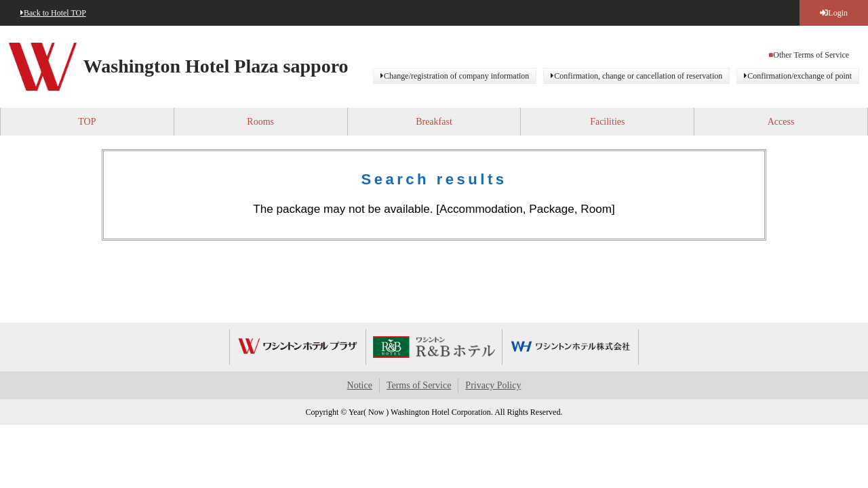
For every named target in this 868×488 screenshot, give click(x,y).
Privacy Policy (493, 385)
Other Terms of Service (811, 55)
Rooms (260, 122)
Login (838, 13)
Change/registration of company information (456, 76)
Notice (360, 385)
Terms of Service (419, 385)
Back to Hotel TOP (55, 13)
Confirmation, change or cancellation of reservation (638, 76)
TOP (87, 122)
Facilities (607, 122)
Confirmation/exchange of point (800, 76)
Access (781, 122)
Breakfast (434, 122)
